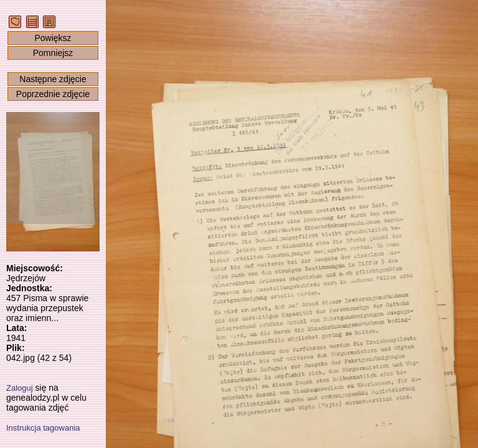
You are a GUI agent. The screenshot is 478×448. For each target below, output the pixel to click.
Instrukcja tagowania (43, 428)
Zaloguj (20, 388)
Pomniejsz (53, 53)
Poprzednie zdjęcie (53, 94)
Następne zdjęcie (53, 79)
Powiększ (53, 38)
